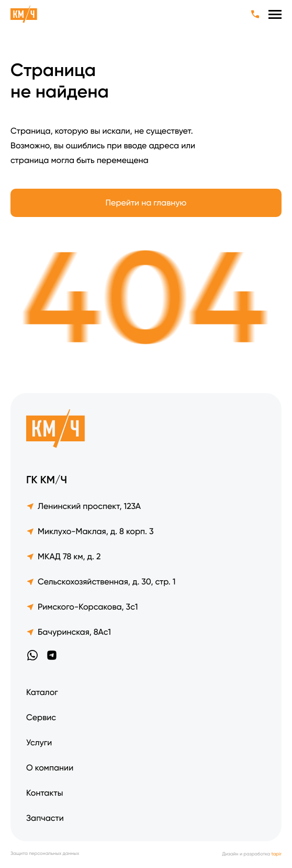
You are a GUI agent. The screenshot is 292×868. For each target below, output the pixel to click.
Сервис (41, 717)
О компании (50, 768)
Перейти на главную (146, 203)
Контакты (44, 793)
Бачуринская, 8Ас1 (69, 632)
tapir (277, 854)
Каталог (42, 692)
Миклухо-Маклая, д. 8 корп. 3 (90, 531)
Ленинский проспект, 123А (83, 506)
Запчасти (45, 818)
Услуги (39, 742)
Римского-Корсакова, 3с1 (82, 607)
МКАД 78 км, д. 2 (63, 556)
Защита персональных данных (45, 854)
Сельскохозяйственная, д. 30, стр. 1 (101, 582)
